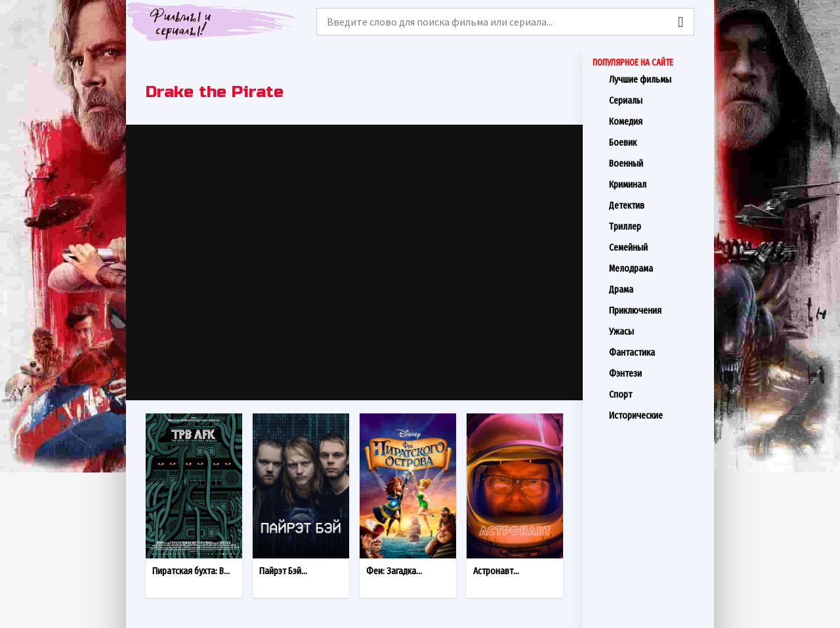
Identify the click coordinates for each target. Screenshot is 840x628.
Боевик (657, 142)
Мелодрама (657, 268)
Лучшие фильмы (657, 79)
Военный (657, 163)
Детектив (657, 205)
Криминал (657, 184)
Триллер (657, 226)
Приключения (657, 310)
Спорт (657, 394)
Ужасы (657, 331)
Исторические (657, 415)
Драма (657, 289)
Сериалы (657, 100)
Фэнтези (657, 373)
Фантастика (657, 352)
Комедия (657, 121)
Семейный (657, 247)
